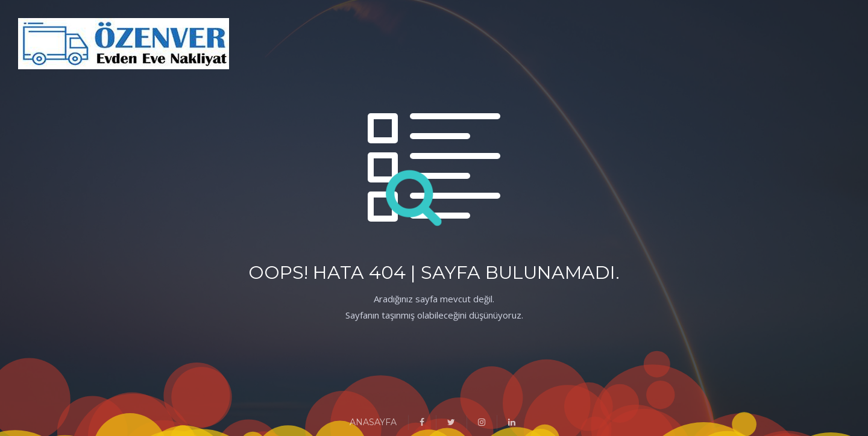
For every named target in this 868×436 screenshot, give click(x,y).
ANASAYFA (373, 422)
